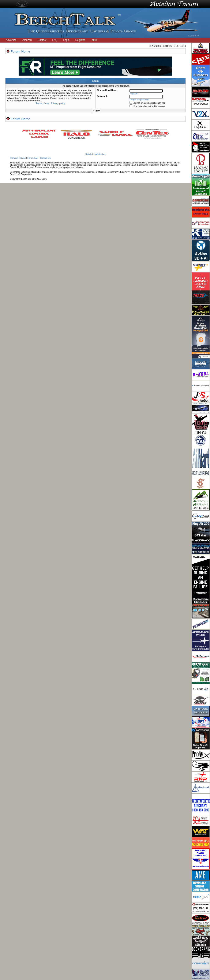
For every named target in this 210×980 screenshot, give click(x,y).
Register (80, 40)
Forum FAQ (33, 158)
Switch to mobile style (95, 154)
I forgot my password (140, 100)
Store (94, 40)
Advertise (11, 40)
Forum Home (20, 51)
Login (66, 40)
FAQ (55, 40)
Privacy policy (58, 103)
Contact (42, 40)
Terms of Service (18, 158)
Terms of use (42, 103)
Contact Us (45, 158)
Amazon (27, 40)
